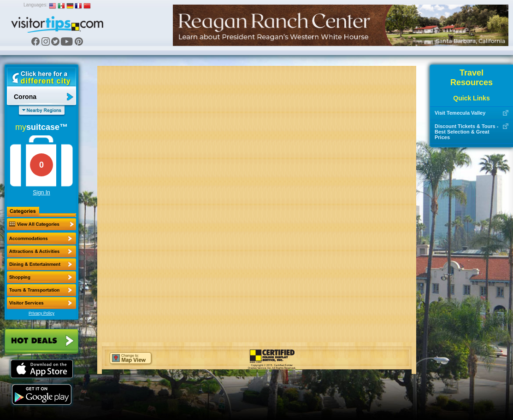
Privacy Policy (41, 313)
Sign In (41, 192)
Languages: (35, 5)
